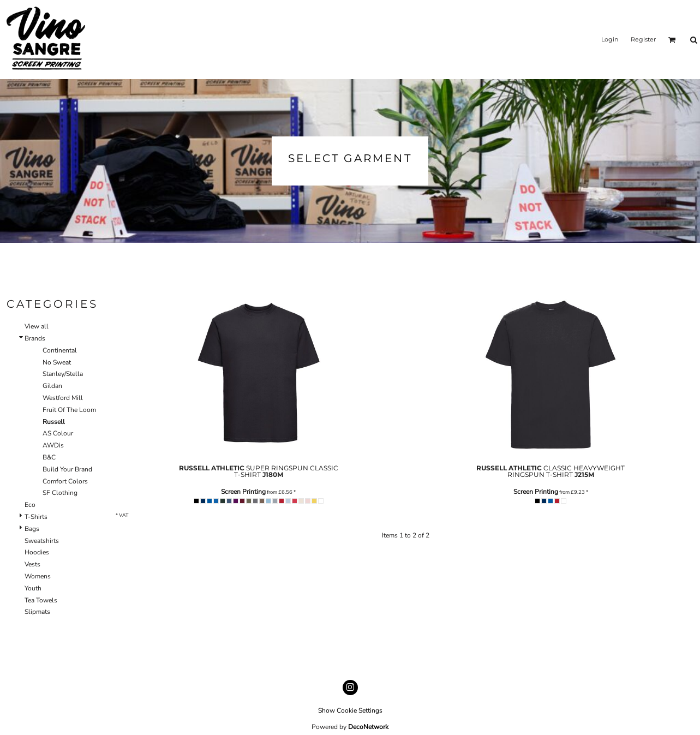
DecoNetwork (368, 727)
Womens (38, 576)
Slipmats (37, 612)
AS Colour (58, 433)
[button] (672, 40)
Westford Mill (63, 398)
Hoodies (37, 552)
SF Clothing (60, 493)
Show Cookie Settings (350, 710)
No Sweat (57, 362)
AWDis (53, 445)
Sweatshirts (42, 541)
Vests (32, 564)
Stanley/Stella (63, 374)
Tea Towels (41, 600)
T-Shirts (36, 517)
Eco (30, 505)
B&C (49, 457)
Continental (60, 350)
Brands (35, 338)
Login (610, 39)
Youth (33, 588)
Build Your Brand (67, 469)
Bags (32, 529)
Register (643, 39)
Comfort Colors (65, 481)
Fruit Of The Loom (69, 410)
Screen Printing (243, 492)
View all (37, 326)
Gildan (52, 386)
